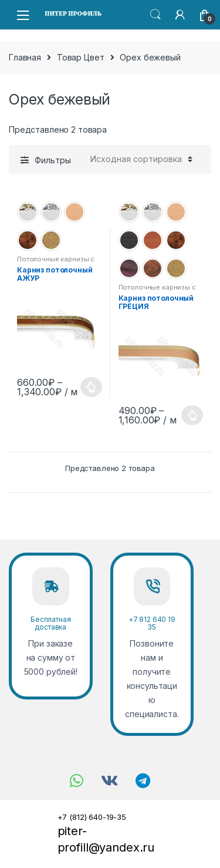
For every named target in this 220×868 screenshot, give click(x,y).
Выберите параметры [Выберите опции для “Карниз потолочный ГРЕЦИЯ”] (192, 415)
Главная (25, 57)
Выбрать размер (92, 387)
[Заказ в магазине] (140, 159)
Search (155, 15)
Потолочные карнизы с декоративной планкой (56, 263)
